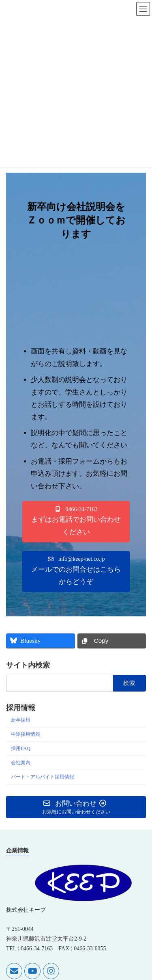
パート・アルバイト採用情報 (43, 777)
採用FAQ (21, 748)
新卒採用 (21, 720)
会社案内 (21, 763)
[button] (76, 521)
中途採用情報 (26, 734)
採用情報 (21, 708)
